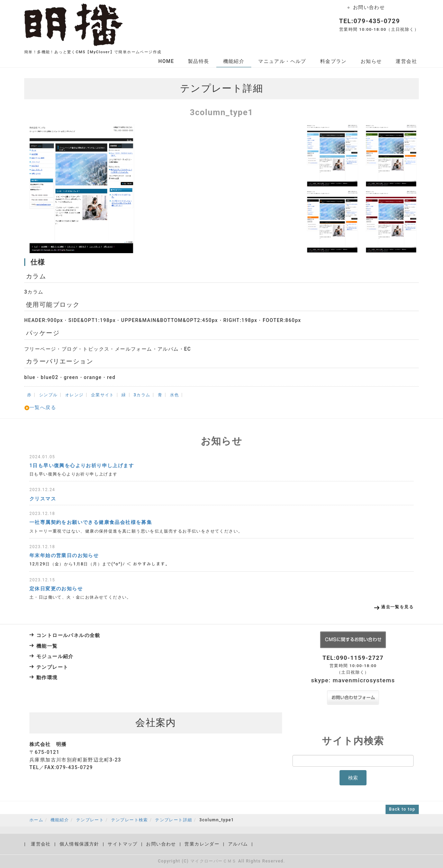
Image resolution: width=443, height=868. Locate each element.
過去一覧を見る (397, 607)
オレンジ (74, 395)
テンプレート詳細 (174, 820)
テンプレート (52, 667)
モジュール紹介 (55, 656)
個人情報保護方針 (79, 844)
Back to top (402, 809)
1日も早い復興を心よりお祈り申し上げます (82, 465)
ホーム (36, 820)
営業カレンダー (202, 844)
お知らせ (371, 61)
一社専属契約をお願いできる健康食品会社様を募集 (91, 522)
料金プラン (333, 61)
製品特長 (199, 61)
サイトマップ (123, 844)
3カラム (142, 395)
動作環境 (47, 677)
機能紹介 (234, 61)
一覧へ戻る (40, 407)
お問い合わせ (369, 7)
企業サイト (103, 395)
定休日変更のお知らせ (56, 589)
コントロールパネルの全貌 (68, 635)
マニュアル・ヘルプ (282, 61)
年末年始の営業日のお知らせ (64, 555)
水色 (175, 395)
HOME (166, 61)
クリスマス (43, 499)
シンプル (48, 395)
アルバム (238, 844)
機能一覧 (47, 646)
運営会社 (406, 61)
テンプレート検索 (130, 820)
